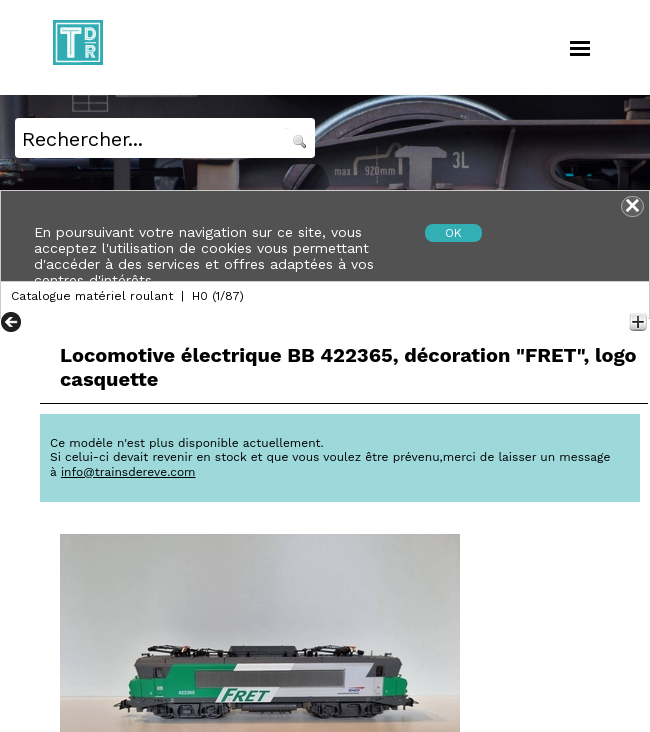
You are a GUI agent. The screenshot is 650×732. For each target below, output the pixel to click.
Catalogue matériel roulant (92, 296)
